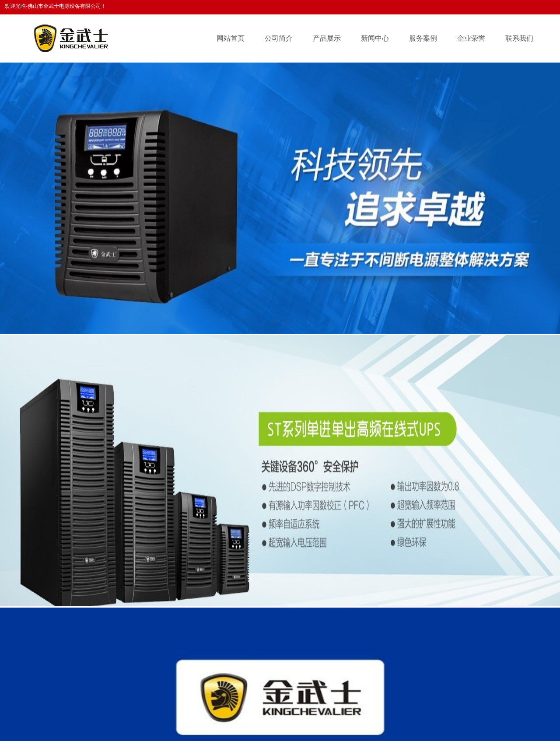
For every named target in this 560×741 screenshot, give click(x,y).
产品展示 (327, 38)
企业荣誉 (471, 38)
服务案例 (423, 38)
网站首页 (231, 38)
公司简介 (279, 38)
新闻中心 (375, 38)
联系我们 (519, 38)
